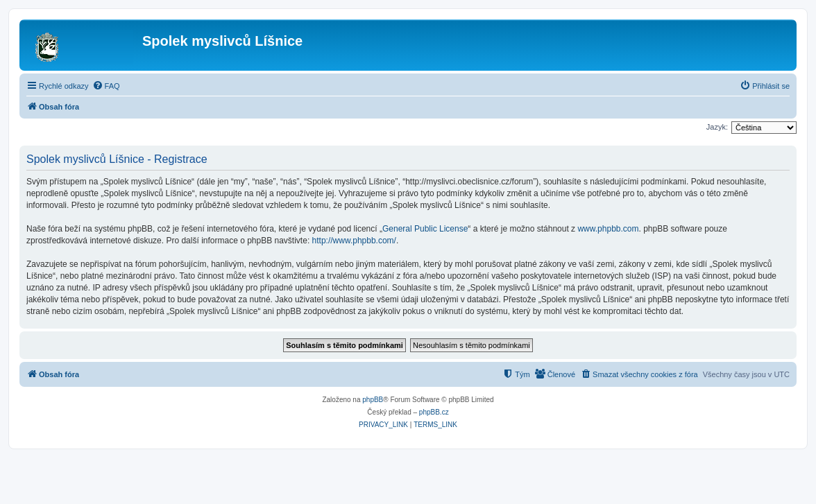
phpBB (373, 400)
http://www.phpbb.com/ (354, 241)
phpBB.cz (434, 412)
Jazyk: (717, 127)
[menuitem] (106, 86)
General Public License (425, 229)
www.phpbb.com (608, 229)
